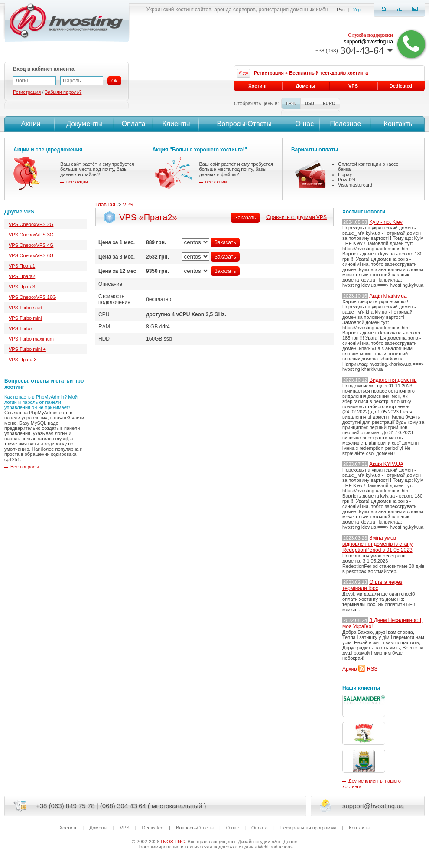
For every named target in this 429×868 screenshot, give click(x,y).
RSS (372, 669)
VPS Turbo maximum (31, 339)
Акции (30, 124)
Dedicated (401, 86)
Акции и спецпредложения (48, 150)
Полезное (346, 124)
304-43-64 (354, 50)
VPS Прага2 (22, 276)
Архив (350, 669)
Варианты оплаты (315, 150)
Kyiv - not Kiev (386, 222)
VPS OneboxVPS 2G (31, 224)
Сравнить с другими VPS (297, 217)
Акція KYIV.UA (386, 464)
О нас (305, 124)
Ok (114, 81)
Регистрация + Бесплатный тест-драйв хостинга (311, 73)
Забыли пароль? (63, 92)
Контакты (398, 124)
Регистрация (27, 92)
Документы (84, 124)
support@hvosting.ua (368, 42)
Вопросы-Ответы (244, 124)
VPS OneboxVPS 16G (32, 297)
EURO (329, 103)
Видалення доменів (393, 380)
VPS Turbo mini (25, 318)
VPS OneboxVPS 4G (31, 245)
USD (310, 103)
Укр (357, 10)
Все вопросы (24, 467)
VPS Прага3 (22, 287)
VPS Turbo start (26, 308)
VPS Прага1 (22, 266)
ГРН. (291, 103)
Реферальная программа (308, 828)
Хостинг (258, 86)
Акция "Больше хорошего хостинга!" (200, 150)
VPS (128, 205)
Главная (105, 205)
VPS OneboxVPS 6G (31, 255)
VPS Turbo (20, 328)
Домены (306, 86)
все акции (77, 182)
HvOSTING (173, 842)
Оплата (134, 124)
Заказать (245, 218)
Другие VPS (19, 212)
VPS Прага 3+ (24, 360)
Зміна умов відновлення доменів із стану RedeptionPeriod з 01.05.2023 (377, 544)
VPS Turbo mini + (27, 349)
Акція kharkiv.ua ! (389, 296)
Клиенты (176, 124)
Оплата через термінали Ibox (372, 585)
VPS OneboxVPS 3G (31, 235)
